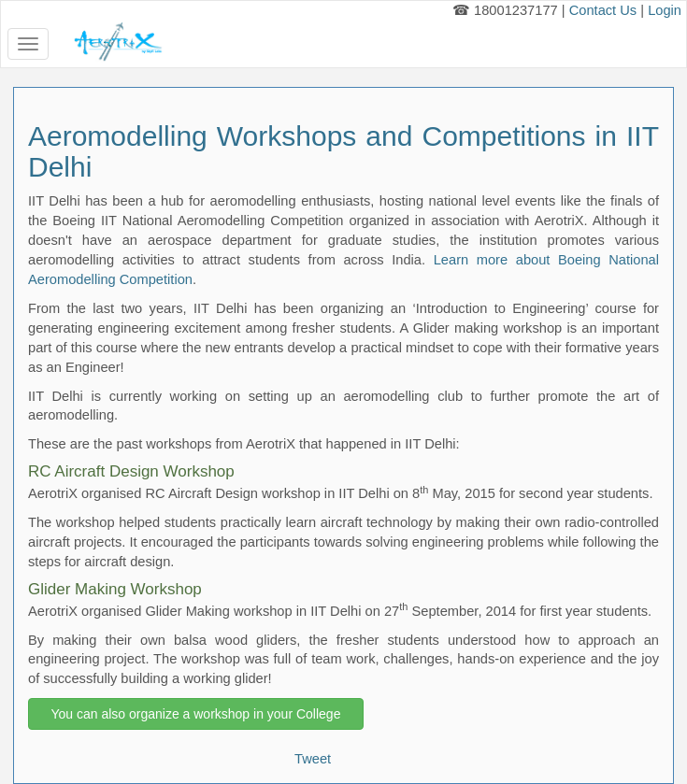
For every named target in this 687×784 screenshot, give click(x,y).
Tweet (313, 759)
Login (665, 10)
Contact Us (603, 10)
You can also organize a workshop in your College (196, 714)
